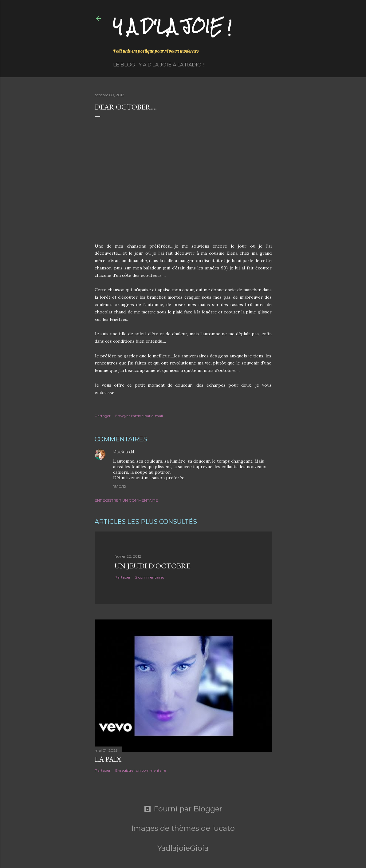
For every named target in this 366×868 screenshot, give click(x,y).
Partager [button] (103, 416)
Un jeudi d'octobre (152, 566)
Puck (119, 452)
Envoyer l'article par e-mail (139, 416)
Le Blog (124, 65)
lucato (223, 828)
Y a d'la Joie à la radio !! (172, 65)
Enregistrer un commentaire (126, 500)
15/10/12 (120, 486)
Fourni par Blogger (183, 809)
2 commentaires (150, 577)
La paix (108, 759)
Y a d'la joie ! (172, 26)
